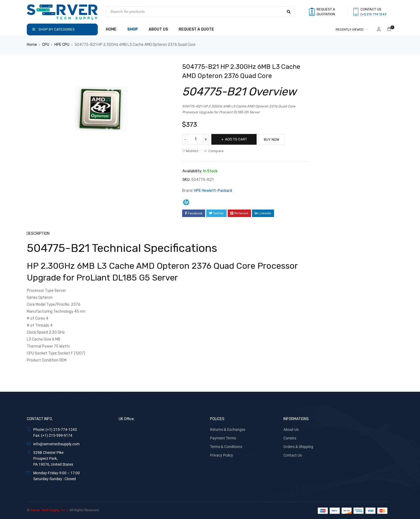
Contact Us (293, 455)
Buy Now (273, 139)
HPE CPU (62, 45)
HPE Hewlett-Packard (213, 190)
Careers (290, 438)
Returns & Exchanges (228, 429)
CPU (46, 45)
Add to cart (236, 139)
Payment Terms (223, 438)
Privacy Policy (222, 455)
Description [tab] (38, 233)
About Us (291, 429)
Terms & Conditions (226, 446)
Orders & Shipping (298, 446)
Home (32, 45)
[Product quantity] (196, 139)
